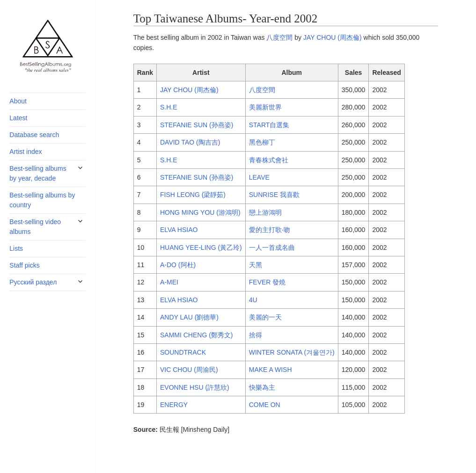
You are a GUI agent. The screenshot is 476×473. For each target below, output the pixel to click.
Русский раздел (33, 282)
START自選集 (269, 125)
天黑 (256, 265)
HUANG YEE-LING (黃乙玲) (201, 247)
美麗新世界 (265, 107)
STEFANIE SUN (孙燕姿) (197, 125)
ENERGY (174, 405)
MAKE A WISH (271, 370)
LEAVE (259, 177)
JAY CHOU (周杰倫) (333, 37)
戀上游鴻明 (265, 212)
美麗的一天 (265, 317)
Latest (18, 118)
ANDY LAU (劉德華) (189, 317)
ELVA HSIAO (179, 230)
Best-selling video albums (35, 227)
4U (253, 300)
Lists (16, 248)
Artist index (26, 152)
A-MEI (169, 282)
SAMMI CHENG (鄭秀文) (197, 335)
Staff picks (24, 265)
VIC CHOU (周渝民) (189, 370)
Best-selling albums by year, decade (38, 173)
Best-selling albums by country (42, 200)
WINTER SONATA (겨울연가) (292, 352)
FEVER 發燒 (267, 282)
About (18, 101)
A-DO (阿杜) (178, 265)
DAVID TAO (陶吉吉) (190, 142)
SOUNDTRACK (183, 352)
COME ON (265, 405)
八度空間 (279, 37)
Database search (34, 135)
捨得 (256, 335)
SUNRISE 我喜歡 (274, 195)
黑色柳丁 (262, 142)
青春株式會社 (269, 160)
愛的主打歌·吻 (270, 230)
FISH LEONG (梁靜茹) (193, 195)
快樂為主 (262, 387)
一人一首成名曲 (272, 247)
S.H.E (169, 107)
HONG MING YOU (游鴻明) (200, 212)
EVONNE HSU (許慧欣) (195, 387)
